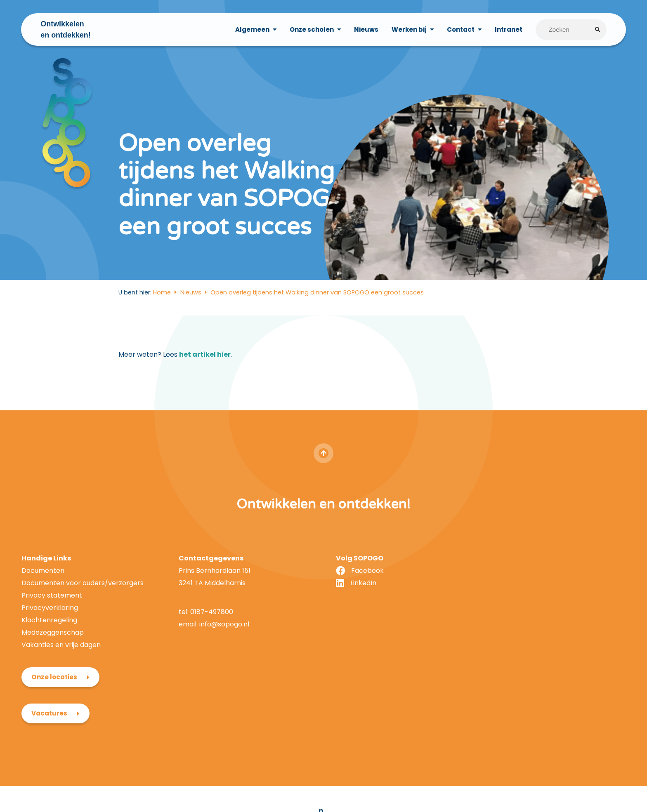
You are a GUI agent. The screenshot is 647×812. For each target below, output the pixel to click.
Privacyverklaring (50, 639)
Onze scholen (311, 29)
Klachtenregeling (49, 651)
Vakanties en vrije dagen (61, 676)
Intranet (508, 29)
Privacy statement (52, 627)
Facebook (362, 602)
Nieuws (366, 29)
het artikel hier (205, 386)
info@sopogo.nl (221, 655)
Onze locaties (517, 594)
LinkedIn (358, 615)
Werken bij (409, 29)
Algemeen (252, 29)
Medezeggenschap (53, 664)
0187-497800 (209, 644)
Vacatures (512, 630)
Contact (460, 29)
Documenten (43, 602)
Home (162, 324)
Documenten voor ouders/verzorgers (83, 615)
